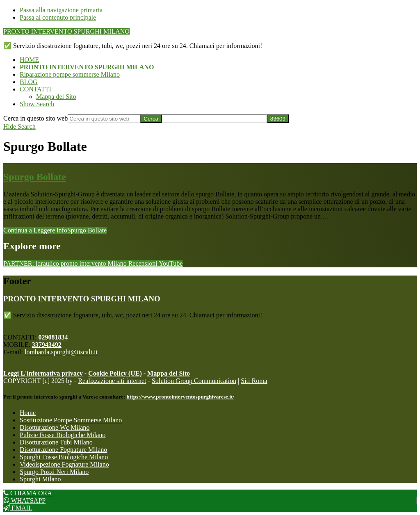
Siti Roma (254, 381)
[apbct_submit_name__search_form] (278, 119)
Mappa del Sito (169, 373)
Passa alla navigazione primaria (61, 10)
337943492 (47, 345)
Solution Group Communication (194, 381)
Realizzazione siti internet (112, 381)
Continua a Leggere (55, 230)
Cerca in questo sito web (35, 118)
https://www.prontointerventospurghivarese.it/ (180, 397)
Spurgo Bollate (35, 177)
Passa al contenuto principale (58, 17)
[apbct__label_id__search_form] (214, 119)
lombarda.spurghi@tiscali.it (61, 352)
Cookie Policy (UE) (115, 373)
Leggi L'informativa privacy (43, 373)
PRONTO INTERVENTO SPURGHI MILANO (66, 31)
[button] (37, 104)
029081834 (53, 337)
